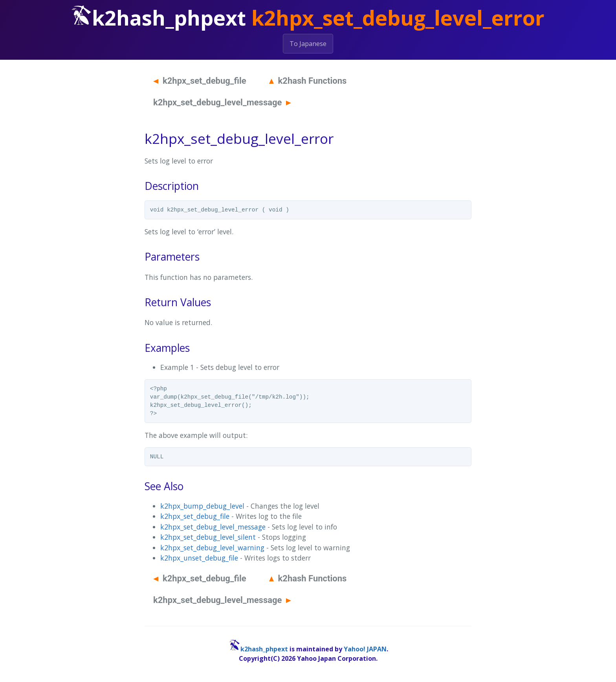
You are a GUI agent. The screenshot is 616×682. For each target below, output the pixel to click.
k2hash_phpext (264, 649)
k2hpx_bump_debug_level (202, 506)
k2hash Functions (308, 81)
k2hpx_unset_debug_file (199, 558)
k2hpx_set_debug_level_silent (208, 537)
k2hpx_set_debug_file (200, 81)
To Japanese (308, 44)
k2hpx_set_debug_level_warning (212, 548)
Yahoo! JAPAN (365, 649)
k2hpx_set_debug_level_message (222, 102)
